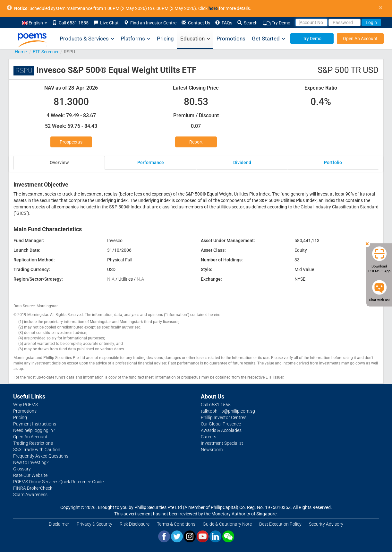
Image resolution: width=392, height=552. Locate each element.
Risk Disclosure (135, 524)
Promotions (231, 39)
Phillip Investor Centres (224, 417)
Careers (209, 437)
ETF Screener (46, 52)
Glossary (22, 469)
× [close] (381, 8)
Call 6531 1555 (70, 23)
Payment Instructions (35, 424)
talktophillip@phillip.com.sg (228, 411)
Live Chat (106, 23)
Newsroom (212, 450)
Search (247, 23)
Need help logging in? (34, 430)
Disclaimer (59, 524)
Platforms (136, 39)
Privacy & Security (94, 524)
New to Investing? (31, 462)
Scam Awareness (30, 495)
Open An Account (360, 39)
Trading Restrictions (33, 443)
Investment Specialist (222, 443)
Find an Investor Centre (150, 23)
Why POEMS (26, 405)
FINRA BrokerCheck (33, 488)
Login (371, 22)
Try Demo (277, 23)
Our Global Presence (221, 424)
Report (196, 142)
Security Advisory (326, 524)
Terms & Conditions (176, 524)
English (34, 23)
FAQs (224, 23)
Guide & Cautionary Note (227, 524)
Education (195, 39)
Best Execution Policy (280, 524)
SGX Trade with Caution (37, 450)
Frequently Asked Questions (41, 456)
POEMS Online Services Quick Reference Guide (58, 482)
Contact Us (196, 23)
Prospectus (71, 142)
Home (21, 52)
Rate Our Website (30, 475)
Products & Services (87, 39)
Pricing (165, 39)
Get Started (268, 39)
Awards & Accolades (221, 430)
